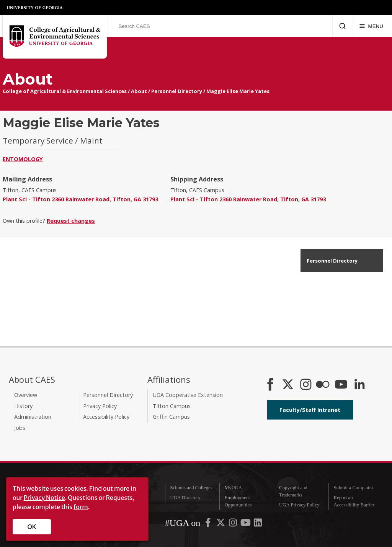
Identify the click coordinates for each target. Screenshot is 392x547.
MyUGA (234, 488)
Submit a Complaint (353, 488)
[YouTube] (341, 385)
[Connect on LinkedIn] (359, 385)
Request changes (71, 221)
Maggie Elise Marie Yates (238, 91)
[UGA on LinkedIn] (258, 524)
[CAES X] (289, 385)
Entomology (23, 159)
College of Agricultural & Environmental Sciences (65, 91)
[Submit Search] (342, 26)
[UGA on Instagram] (234, 524)
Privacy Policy (100, 406)
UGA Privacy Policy (299, 505)
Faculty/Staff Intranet (310, 410)
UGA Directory (185, 498)
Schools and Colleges (191, 488)
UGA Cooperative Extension (188, 395)
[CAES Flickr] (323, 385)
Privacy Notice (44, 498)
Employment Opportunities (238, 501)
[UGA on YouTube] (246, 524)
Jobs (20, 428)
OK (32, 527)
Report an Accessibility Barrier (354, 501)
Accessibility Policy (106, 417)
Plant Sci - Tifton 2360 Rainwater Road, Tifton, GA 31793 (80, 199)
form (81, 507)
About (139, 91)
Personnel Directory (177, 91)
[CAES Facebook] (270, 385)
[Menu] (371, 26)
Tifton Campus (172, 406)
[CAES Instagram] (306, 385)
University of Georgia (35, 8)
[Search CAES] (223, 26)
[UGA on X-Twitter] (221, 524)
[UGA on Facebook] (209, 524)
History (23, 406)
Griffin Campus (171, 417)
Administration (33, 417)
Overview (26, 395)
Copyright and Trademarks (293, 491)
